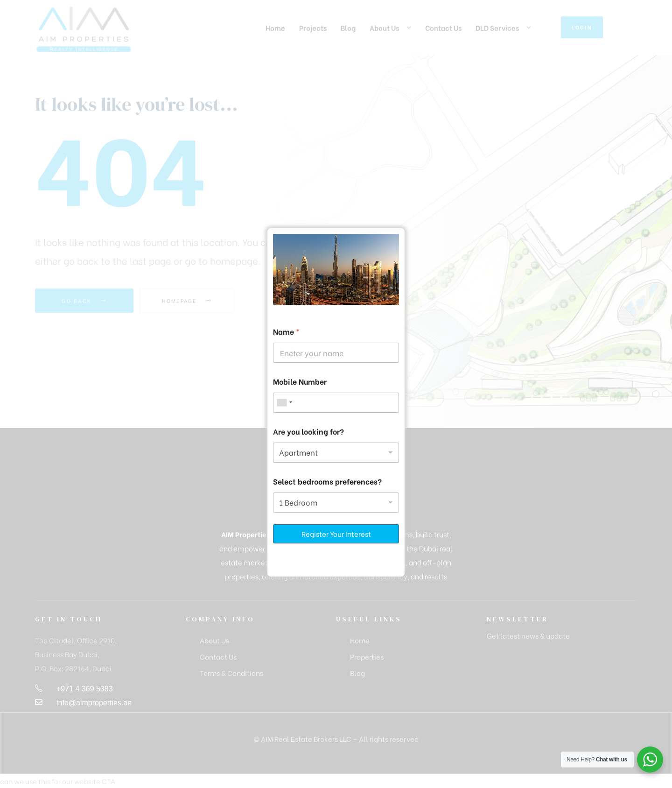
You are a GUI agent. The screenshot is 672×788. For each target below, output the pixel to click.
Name (286, 331)
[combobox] (284, 403)
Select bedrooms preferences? (327, 481)
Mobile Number (300, 381)
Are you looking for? (308, 431)
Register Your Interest (336, 534)
